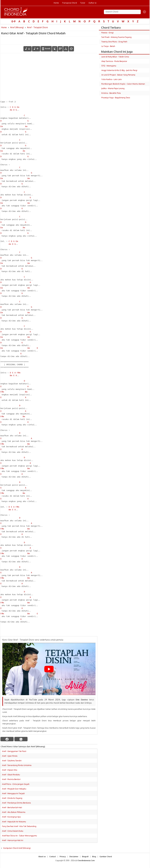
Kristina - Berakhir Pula (111, 93)
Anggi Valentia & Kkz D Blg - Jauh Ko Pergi (119, 70)
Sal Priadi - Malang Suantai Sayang (116, 37)
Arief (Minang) (17, 27)
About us (42, 857)
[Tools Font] (66, 49)
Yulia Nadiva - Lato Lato (112, 79)
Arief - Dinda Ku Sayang (12, 798)
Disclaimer (74, 857)
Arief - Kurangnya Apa (11, 817)
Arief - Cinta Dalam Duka (13, 831)
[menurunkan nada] (28, 49)
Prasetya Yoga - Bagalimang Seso (116, 98)
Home (56, 3)
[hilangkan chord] (55, 49)
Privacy (63, 857)
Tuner (83, 3)
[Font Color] (71, 49)
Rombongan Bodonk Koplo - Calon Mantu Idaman (123, 84)
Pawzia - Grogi (107, 33)
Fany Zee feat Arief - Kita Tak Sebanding (19, 826)
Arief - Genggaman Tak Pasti (14, 751)
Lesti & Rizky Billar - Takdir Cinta (115, 57)
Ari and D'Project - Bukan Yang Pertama (118, 75)
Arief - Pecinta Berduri (11, 779)
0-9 (13, 21)
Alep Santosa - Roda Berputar (114, 61)
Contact (53, 857)
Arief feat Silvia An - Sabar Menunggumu (19, 836)
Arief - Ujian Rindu (10, 756)
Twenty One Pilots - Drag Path (114, 42)
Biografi (85, 857)
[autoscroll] (46, 49)
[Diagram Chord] (60, 49)
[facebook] (7, 739)
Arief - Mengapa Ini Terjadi (13, 793)
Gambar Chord (106, 857)
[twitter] (21, 739)
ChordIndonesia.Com (86, 860)
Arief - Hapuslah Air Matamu (14, 822)
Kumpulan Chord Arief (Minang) (17, 848)
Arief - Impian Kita (10, 770)
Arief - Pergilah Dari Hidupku (14, 789)
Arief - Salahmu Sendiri (12, 761)
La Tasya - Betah (108, 46)
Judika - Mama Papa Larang (113, 88)
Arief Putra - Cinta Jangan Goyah (16, 784)
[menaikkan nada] (36, 49)
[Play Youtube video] (49, 669)
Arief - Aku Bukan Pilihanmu (14, 812)
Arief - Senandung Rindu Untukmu (17, 765)
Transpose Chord (70, 3)
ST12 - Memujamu (109, 66)
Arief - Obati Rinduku (11, 775)
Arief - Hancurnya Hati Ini (13, 840)
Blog (94, 857)
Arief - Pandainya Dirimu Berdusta (16, 803)
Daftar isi (93, 3)
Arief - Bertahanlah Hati (12, 807)
